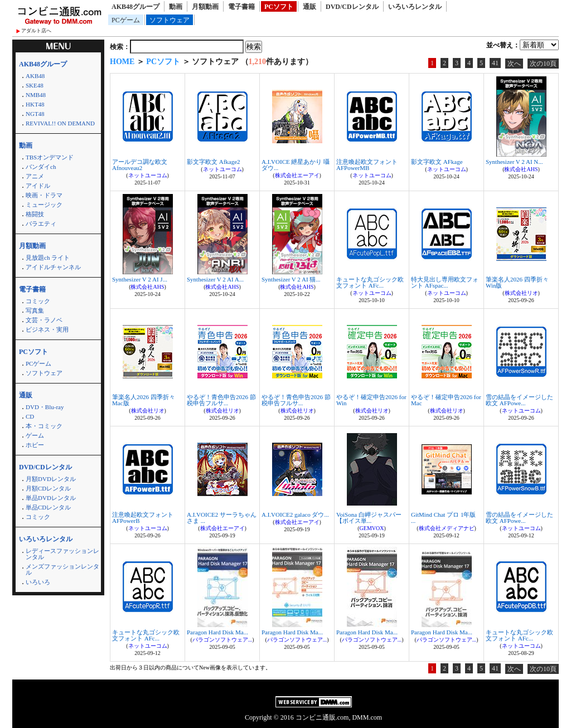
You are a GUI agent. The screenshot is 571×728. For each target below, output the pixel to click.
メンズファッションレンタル (62, 569)
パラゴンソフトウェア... (222, 640)
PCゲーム (126, 20)
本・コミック (44, 426)
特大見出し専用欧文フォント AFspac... (445, 282)
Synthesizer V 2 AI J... (140, 279)
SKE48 (35, 85)
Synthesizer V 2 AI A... (215, 279)
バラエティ (41, 224)
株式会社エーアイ (297, 175)
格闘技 (35, 214)
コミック (38, 301)
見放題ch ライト (48, 258)
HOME (122, 62)
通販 (309, 7)
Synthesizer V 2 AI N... (514, 162)
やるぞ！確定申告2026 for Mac (446, 400)
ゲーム (35, 435)
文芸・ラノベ (44, 320)
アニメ (35, 176)
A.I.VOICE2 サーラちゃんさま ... (222, 518)
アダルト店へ (36, 31)
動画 (176, 7)
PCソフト (279, 7)
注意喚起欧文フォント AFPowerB (143, 518)
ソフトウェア (170, 20)
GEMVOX (372, 528)
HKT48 (35, 104)
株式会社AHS (521, 169)
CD (30, 416)
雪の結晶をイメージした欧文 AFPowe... (519, 400)
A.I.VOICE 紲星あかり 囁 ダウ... (296, 165)
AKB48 (35, 76)
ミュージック (44, 205)
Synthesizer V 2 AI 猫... (291, 279)
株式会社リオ (521, 293)
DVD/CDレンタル (352, 7)
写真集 (35, 310)
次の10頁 (543, 64)
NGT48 (35, 114)
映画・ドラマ (44, 195)
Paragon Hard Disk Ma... (217, 632)
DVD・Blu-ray (45, 407)
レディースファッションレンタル (62, 554)
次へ (514, 64)
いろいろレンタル (415, 7)
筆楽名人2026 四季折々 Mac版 (144, 400)
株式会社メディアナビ (447, 528)
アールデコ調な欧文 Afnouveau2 (140, 165)
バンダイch (41, 167)
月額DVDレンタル (51, 479)
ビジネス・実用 (47, 329)
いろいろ (38, 582)
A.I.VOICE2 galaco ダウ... (295, 515)
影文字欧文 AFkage (437, 162)
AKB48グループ (136, 7)
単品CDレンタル (48, 507)
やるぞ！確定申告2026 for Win (371, 400)
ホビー (35, 445)
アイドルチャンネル (53, 267)
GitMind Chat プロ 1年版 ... (443, 518)
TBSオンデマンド (50, 157)
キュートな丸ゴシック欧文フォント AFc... (370, 282)
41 (495, 63)
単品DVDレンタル (51, 498)
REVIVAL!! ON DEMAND (60, 123)
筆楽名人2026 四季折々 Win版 (517, 282)
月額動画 (205, 7)
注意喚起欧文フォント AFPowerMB (367, 165)
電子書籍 (241, 7)
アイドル (38, 186)
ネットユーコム (148, 175)
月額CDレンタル (48, 488)
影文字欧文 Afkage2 (214, 162)
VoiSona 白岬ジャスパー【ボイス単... (369, 518)
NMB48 (36, 95)
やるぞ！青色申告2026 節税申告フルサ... (221, 400)
